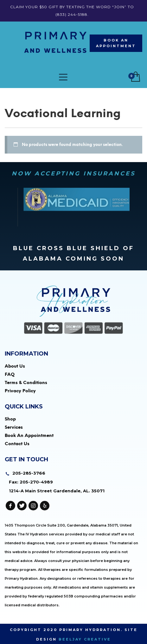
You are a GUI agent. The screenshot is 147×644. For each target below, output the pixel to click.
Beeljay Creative (85, 639)
